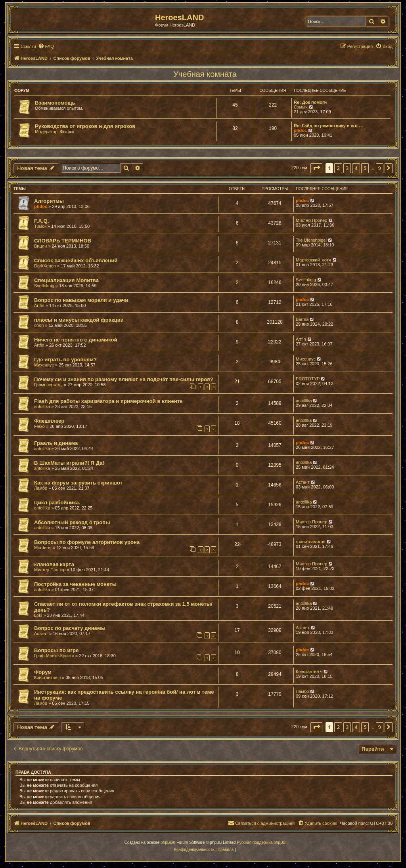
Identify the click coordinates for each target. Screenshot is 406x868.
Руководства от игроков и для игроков (85, 126)
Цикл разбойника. (57, 503)
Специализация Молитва (66, 280)
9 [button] (380, 168)
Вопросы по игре (56, 650)
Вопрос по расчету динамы (70, 628)
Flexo (39, 426)
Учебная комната (205, 74)
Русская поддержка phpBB (261, 842)
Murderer (43, 548)
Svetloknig (44, 286)
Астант (303, 482)
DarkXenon (45, 266)
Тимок (40, 226)
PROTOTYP (308, 379)
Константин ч (47, 677)
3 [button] (347, 168)
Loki (38, 615)
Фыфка (67, 132)
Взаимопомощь (55, 103)
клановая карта (54, 564)
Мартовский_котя (313, 260)
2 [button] (338, 168)
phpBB (167, 842)
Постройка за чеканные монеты (75, 584)
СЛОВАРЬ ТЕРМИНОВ (63, 241)
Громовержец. (48, 385)
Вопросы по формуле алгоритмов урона (87, 542)
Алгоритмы (49, 201)
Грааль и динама (56, 443)
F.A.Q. (41, 221)
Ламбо (41, 488)
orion (39, 325)
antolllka (42, 406)
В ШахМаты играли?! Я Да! (69, 463)
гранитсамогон (311, 542)
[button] (316, 168)
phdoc (300, 130)
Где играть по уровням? (65, 360)
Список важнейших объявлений (76, 260)
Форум (43, 672)
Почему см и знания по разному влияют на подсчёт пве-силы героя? (124, 379)
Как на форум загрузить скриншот (78, 483)
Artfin (39, 305)
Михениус (44, 365)
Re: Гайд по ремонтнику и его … (328, 126)
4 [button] (356, 168)
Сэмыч (301, 107)
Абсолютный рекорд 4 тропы (72, 522)
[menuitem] (46, 46)
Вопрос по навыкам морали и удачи (81, 300)
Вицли (40, 246)
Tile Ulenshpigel (311, 240)
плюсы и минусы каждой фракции (79, 320)
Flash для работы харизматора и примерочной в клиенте (108, 401)
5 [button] (365, 168)
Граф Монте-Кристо (54, 656)
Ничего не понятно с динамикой (76, 340)
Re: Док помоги (310, 102)
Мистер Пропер (311, 220)
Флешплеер (49, 421)
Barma (302, 319)
